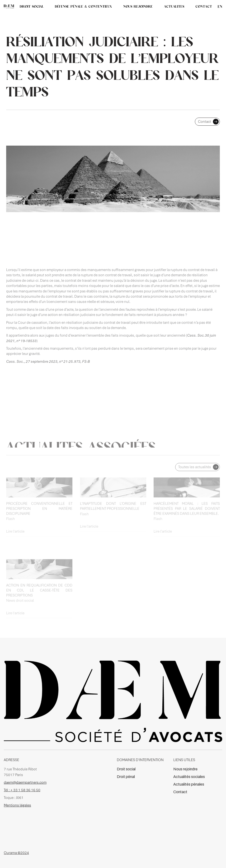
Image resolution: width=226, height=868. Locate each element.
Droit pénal (126, 777)
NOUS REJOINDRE (138, 6)
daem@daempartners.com (25, 782)
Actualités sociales (189, 777)
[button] (174, 6)
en (220, 7)
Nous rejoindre (185, 769)
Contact (180, 792)
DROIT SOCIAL (32, 6)
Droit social (126, 769)
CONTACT (204, 6)
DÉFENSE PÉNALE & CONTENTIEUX (83, 6)
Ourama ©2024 (16, 853)
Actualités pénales (189, 784)
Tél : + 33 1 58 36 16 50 (22, 790)
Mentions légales (17, 805)
